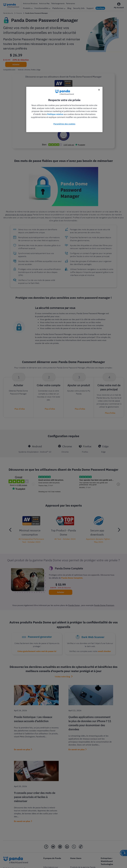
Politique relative (55, 114)
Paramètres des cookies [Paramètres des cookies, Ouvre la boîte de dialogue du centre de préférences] (64, 124)
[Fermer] (99, 90)
